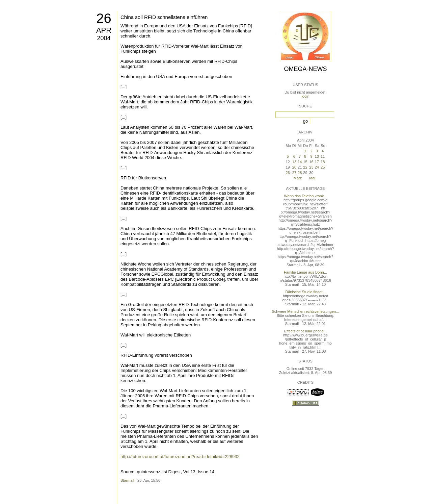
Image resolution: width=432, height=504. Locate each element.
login (305, 96)
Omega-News (305, 69)
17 (317, 162)
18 (323, 162)
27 (294, 173)
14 (300, 162)
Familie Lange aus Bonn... (305, 272)
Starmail (127, 480)
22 (305, 167)
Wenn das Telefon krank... (306, 196)
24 (317, 167)
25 (323, 167)
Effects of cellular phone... (305, 331)
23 (311, 167)
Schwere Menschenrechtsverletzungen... (306, 311)
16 (311, 162)
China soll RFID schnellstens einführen (164, 17)
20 (294, 167)
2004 (104, 38)
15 (305, 162)
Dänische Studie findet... (305, 292)
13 (294, 162)
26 (104, 18)
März (298, 178)
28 (300, 173)
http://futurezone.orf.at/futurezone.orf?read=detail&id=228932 (180, 457)
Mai (312, 178)
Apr (104, 30)
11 (323, 156)
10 (317, 156)
